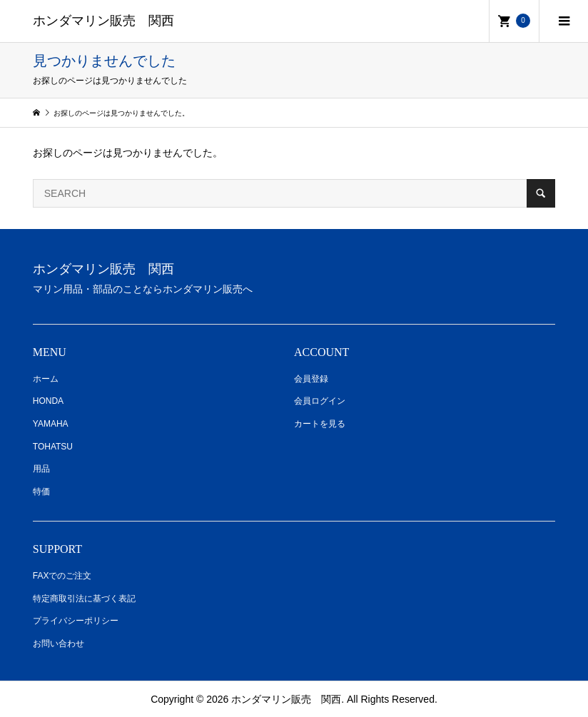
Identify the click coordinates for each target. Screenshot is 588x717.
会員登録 (311, 379)
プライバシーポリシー (76, 621)
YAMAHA (51, 424)
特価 (41, 492)
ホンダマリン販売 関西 (103, 21)
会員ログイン (320, 401)
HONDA (48, 401)
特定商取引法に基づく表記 (84, 599)
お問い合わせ (59, 644)
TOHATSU (53, 447)
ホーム (46, 379)
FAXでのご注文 (62, 576)
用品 (41, 469)
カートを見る (320, 424)
